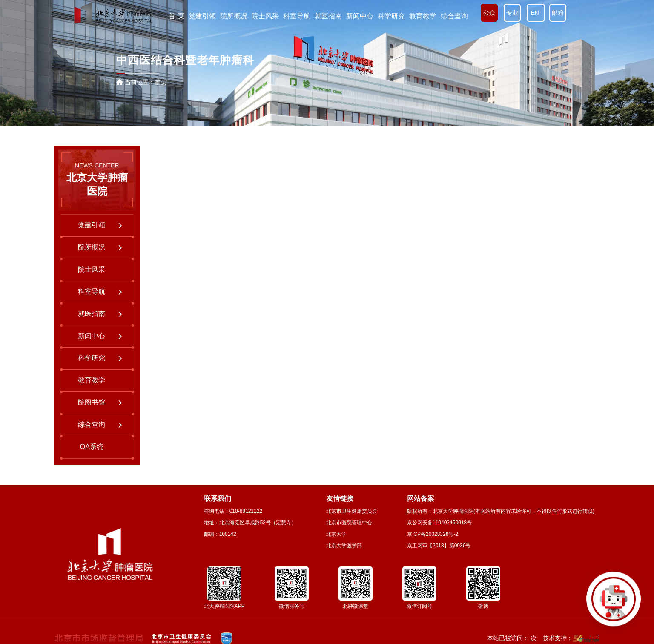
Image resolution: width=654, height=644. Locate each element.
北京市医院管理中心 (349, 523)
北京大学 (336, 534)
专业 (512, 13)
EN (536, 13)
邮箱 (558, 13)
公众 (489, 13)
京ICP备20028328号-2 (433, 534)
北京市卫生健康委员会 (352, 511)
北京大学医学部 (344, 546)
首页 (161, 82)
